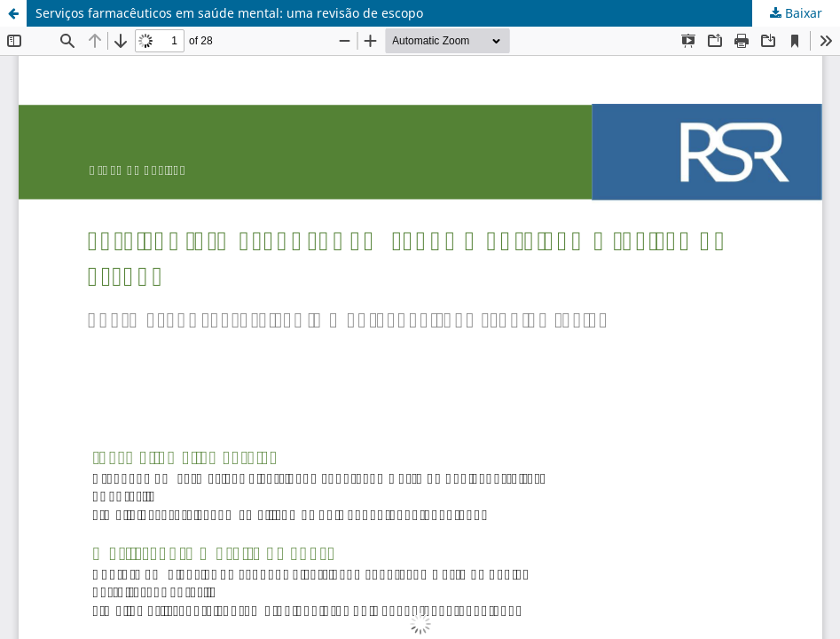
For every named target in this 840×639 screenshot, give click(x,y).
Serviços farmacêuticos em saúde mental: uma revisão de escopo (229, 13)
